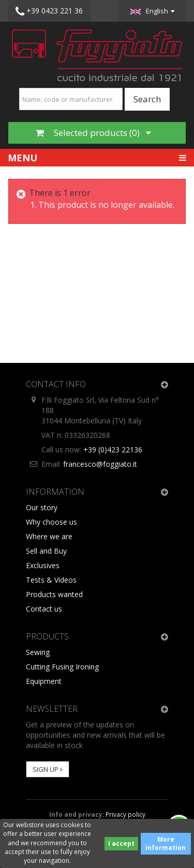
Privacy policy (125, 814)
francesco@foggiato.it (100, 464)
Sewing (38, 652)
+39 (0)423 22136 (113, 450)
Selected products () (93, 133)
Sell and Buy (46, 551)
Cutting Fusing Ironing (62, 667)
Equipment (44, 681)
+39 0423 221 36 (49, 11)
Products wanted (54, 594)
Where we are (49, 536)
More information (166, 843)
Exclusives (43, 565)
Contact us (44, 609)
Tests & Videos (51, 580)
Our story (42, 507)
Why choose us (51, 522)
